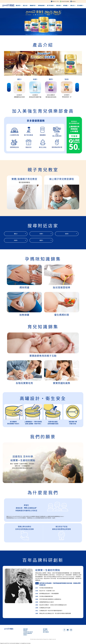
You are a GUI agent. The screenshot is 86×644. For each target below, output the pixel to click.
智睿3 (46, 234)
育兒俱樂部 (80, 6)
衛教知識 (59, 6)
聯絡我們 (25, 631)
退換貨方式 (45, 631)
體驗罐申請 (33, 6)
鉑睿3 (71, 234)
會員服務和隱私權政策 (28, 632)
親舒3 (46, 240)
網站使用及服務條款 (28, 633)
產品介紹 (26, 6)
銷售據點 (66, 6)
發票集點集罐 (42, 6)
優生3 (20, 234)
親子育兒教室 (51, 6)
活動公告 (73, 6)
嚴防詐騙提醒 (46, 632)
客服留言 (25, 635)
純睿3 (20, 240)
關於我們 (19, 6)
